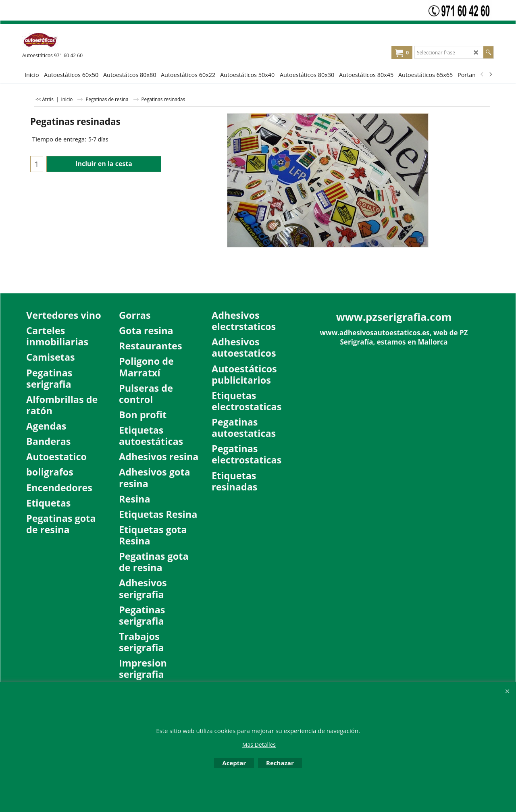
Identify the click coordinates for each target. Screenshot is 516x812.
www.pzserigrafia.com (394, 317)
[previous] (482, 75)
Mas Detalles (259, 745)
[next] (490, 75)
